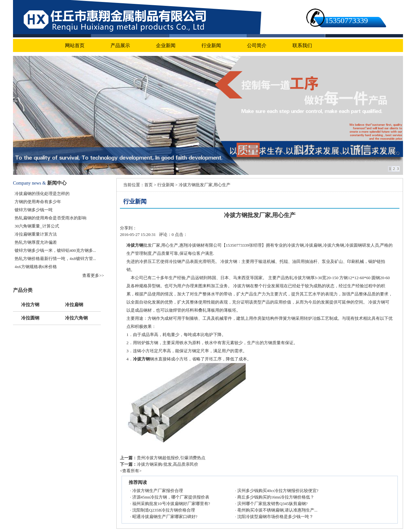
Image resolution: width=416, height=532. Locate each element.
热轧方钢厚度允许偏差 (36, 242)
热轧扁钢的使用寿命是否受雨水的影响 (51, 218)
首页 (149, 185)
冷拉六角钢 (76, 317)
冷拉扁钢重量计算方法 (36, 234)
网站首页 (75, 45)
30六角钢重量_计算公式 (37, 226)
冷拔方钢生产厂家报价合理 (158, 491)
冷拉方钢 (30, 304)
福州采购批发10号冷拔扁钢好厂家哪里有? (171, 504)
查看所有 (131, 471)
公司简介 (257, 45)
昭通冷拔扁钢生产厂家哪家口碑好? (165, 517)
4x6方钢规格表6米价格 (36, 267)
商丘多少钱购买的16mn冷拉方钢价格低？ (276, 497)
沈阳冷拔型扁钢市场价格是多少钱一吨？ (275, 517)
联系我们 (302, 45)
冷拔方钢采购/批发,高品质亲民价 (168, 464)
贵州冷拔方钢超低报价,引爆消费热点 (171, 458)
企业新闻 (166, 45)
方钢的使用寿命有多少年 (38, 202)
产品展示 (120, 45)
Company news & (29, 183)
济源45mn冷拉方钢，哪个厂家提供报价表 (171, 497)
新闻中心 (57, 183)
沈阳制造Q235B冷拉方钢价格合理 (164, 510)
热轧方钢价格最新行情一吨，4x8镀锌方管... (55, 259)
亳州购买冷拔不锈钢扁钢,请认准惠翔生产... (277, 510)
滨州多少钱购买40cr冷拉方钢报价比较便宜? (278, 491)
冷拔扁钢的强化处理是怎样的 (42, 194)
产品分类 (23, 290)
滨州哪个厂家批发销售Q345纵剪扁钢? (273, 504)
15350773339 (346, 20)
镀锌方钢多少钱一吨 (34, 210)
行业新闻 (211, 45)
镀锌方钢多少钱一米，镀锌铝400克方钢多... (55, 250)
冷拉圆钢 (30, 317)
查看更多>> (93, 275)
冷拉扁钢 (74, 304)
